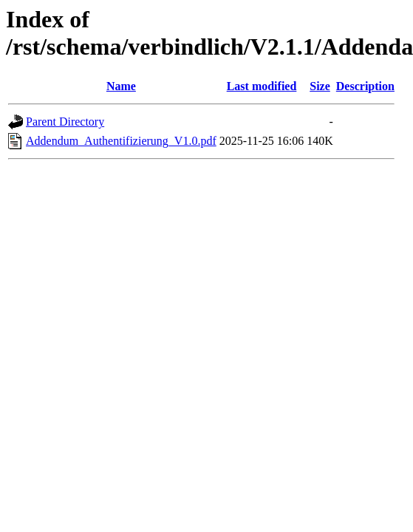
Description (365, 86)
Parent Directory (65, 122)
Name (121, 86)
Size (320, 86)
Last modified (262, 86)
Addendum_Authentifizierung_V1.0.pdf (121, 141)
